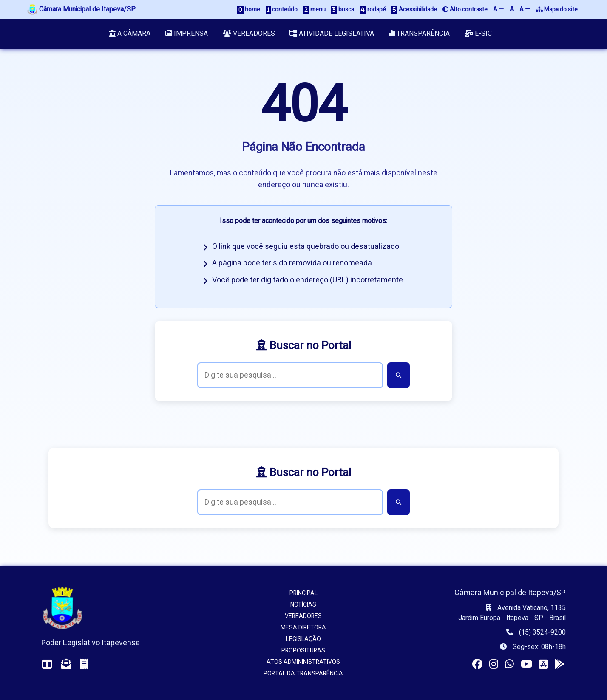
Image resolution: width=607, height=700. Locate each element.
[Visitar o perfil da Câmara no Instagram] (494, 665)
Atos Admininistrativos (303, 662)
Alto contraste (465, 10)
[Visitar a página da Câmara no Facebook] (477, 665)
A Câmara (130, 34)
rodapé (373, 10)
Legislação (303, 639)
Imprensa (187, 34)
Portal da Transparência (303, 673)
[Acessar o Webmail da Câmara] (66, 665)
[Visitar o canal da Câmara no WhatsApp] (509, 665)
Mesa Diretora (303, 628)
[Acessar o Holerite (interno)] (84, 665)
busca (343, 10)
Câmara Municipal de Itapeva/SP (81, 9)
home (249, 10)
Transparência (420, 34)
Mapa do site (557, 10)
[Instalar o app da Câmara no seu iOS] (543, 665)
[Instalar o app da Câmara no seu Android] (560, 665)
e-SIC (479, 34)
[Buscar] (399, 375)
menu (314, 10)
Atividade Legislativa (332, 34)
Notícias (303, 605)
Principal (303, 593)
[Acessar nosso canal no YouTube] (526, 665)
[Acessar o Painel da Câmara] (47, 665)
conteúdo (282, 10)
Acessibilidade (414, 10)
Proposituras (303, 651)
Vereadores (249, 34)
